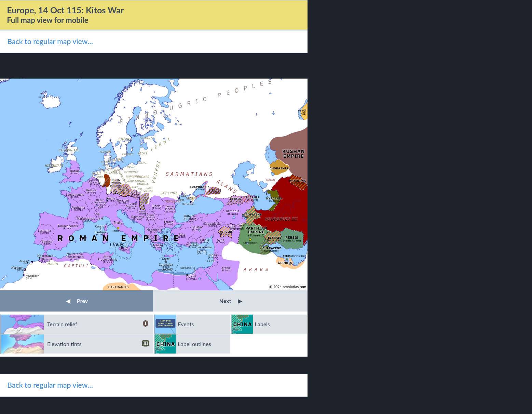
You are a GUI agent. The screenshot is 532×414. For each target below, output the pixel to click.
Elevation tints (98, 344)
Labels (262, 324)
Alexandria (188, 268)
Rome (116, 231)
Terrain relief (98, 324)
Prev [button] (77, 301)
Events (186, 324)
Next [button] (231, 301)
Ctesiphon (250, 243)
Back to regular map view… (50, 41)
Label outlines (195, 344)
